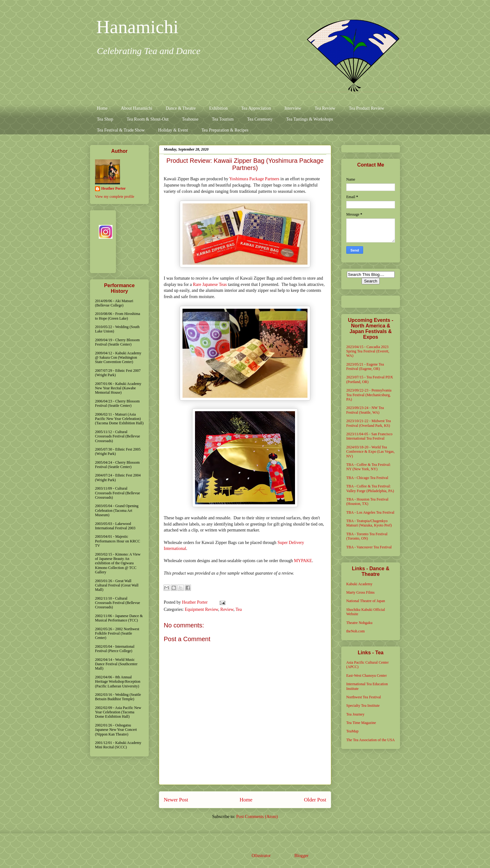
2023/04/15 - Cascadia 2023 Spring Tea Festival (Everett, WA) (368, 351)
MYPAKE (303, 561)
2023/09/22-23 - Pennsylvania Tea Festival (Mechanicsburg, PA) (369, 395)
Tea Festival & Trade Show (121, 130)
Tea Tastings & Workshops (309, 119)
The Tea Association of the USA (370, 740)
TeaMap (352, 731)
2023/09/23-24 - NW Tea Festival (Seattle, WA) (365, 410)
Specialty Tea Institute (363, 706)
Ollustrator (261, 856)
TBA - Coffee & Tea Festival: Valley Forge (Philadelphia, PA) (370, 488)
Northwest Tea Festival (364, 697)
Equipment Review (201, 609)
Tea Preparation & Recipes (225, 130)
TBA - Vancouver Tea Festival (369, 547)
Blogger (301, 856)
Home (102, 108)
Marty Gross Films (360, 592)
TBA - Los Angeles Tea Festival (370, 512)
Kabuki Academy (359, 584)
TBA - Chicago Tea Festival (367, 478)
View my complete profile (115, 197)
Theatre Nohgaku (359, 623)
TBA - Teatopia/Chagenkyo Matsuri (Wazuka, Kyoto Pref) (369, 523)
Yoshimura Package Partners (254, 179)
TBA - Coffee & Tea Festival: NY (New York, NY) (368, 467)
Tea (239, 609)
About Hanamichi (137, 108)
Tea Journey (355, 714)
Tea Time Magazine (361, 723)
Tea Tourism (223, 119)
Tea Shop (105, 119)
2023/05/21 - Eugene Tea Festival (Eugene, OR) (365, 367)
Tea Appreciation (256, 108)
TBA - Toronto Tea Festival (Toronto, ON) (367, 536)
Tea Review (325, 108)
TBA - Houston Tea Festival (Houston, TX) (367, 501)
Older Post (315, 800)
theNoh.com (355, 631)
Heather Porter (195, 602)
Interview (293, 108)
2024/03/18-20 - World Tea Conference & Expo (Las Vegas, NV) (370, 452)
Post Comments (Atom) (257, 817)
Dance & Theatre (181, 108)
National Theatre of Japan (366, 601)
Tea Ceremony (260, 119)
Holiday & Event (173, 130)
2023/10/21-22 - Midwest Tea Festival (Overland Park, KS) (369, 423)
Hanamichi (137, 27)
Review (227, 609)
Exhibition (218, 108)
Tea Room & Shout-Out (147, 119)
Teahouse (190, 119)
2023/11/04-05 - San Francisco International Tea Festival (369, 436)
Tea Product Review (366, 108)
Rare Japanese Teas (210, 284)
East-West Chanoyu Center (367, 676)
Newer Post (176, 800)
